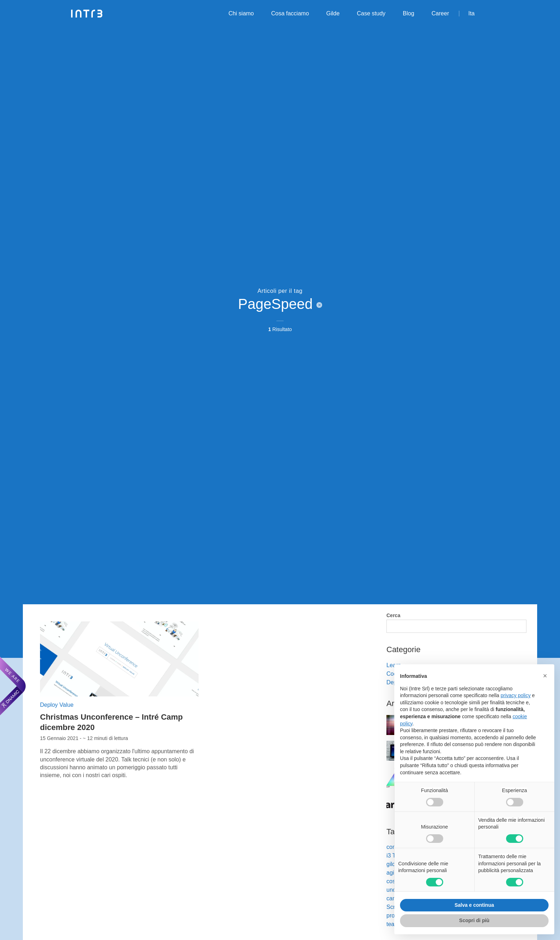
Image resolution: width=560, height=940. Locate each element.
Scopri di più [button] (474, 920)
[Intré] (87, 14)
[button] (545, 676)
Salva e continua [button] (474, 905)
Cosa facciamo (290, 13)
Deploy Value (57, 705)
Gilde (333, 13)
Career (440, 13)
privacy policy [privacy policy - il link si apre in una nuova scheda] (516, 695)
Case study (371, 13)
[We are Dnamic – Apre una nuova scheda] (13, 686)
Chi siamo (241, 13)
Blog (409, 13)
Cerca (393, 615)
